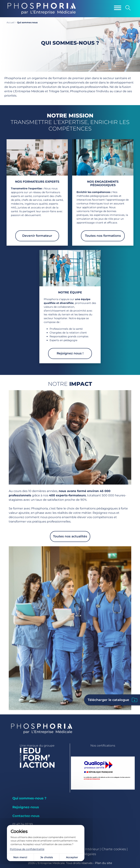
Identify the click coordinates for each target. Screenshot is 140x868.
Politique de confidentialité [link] (27, 849)
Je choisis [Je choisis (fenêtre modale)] (47, 857)
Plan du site (104, 863)
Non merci (20, 857)
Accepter (72, 857)
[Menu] (118, 8)
